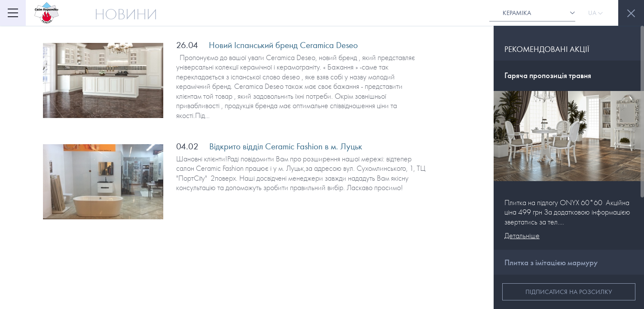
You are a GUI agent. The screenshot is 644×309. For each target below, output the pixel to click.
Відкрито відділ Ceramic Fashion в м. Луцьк (286, 146)
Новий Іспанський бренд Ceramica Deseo (283, 45)
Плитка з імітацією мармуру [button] (551, 262)
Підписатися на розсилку (569, 292)
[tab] (569, 76)
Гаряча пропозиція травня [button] (548, 75)
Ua (595, 13)
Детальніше (522, 236)
